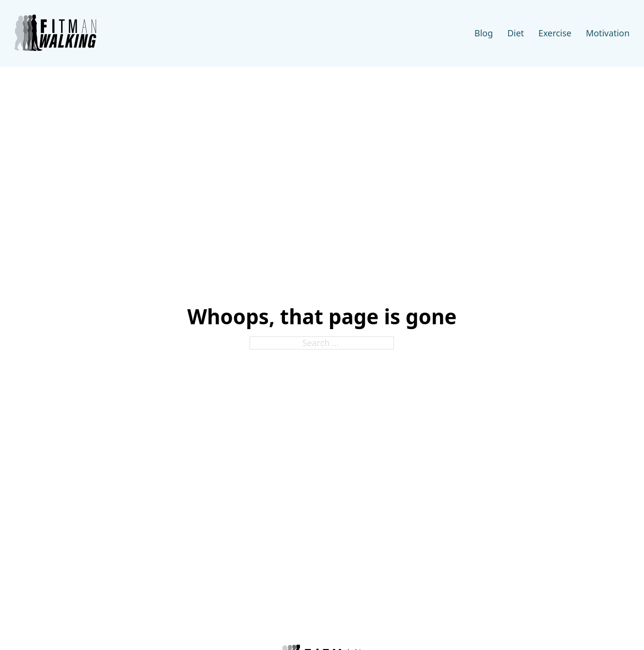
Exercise (555, 33)
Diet (516, 33)
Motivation (608, 33)
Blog (484, 33)
